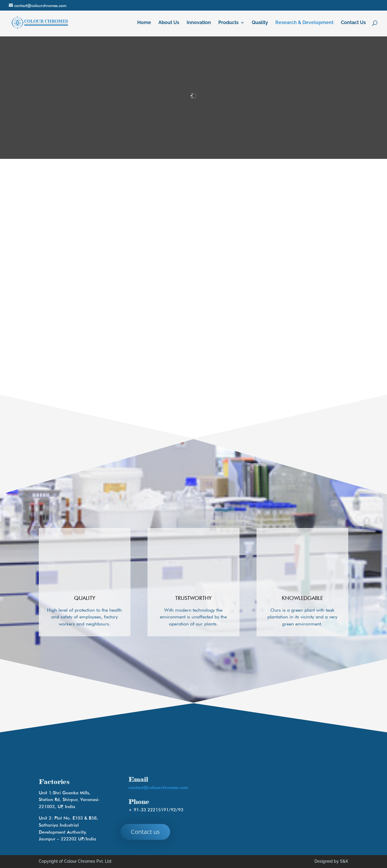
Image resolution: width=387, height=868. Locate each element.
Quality (260, 23)
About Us (169, 23)
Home (144, 23)
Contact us (145, 832)
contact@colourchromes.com (158, 788)
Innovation (199, 23)
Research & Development (304, 23)
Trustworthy (193, 598)
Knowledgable (302, 598)
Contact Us (353, 23)
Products (228, 23)
